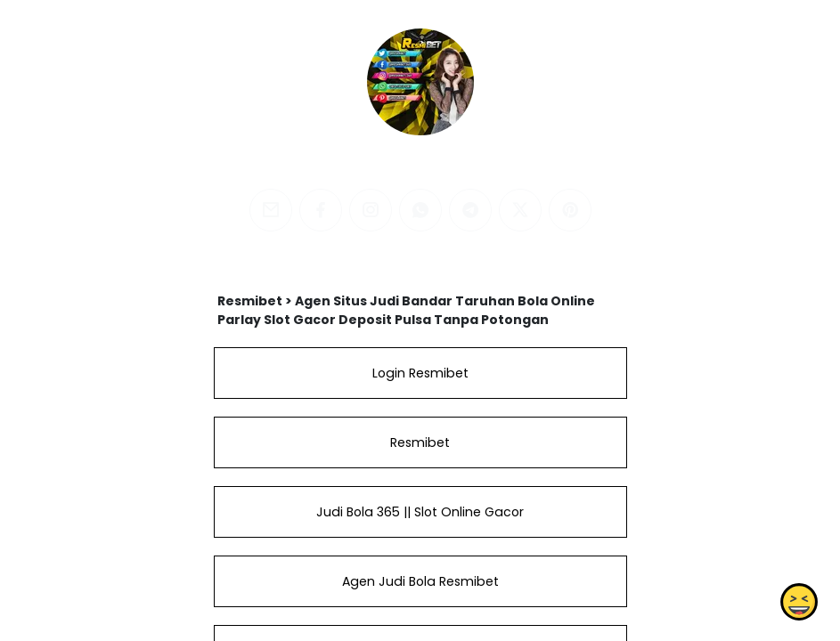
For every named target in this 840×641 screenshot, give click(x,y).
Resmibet (420, 442)
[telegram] (470, 210)
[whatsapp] (420, 210)
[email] (271, 210)
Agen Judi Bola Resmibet (420, 581)
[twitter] (520, 210)
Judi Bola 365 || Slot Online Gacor (420, 512)
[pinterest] (570, 210)
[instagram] (371, 210)
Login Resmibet (420, 373)
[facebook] (321, 210)
